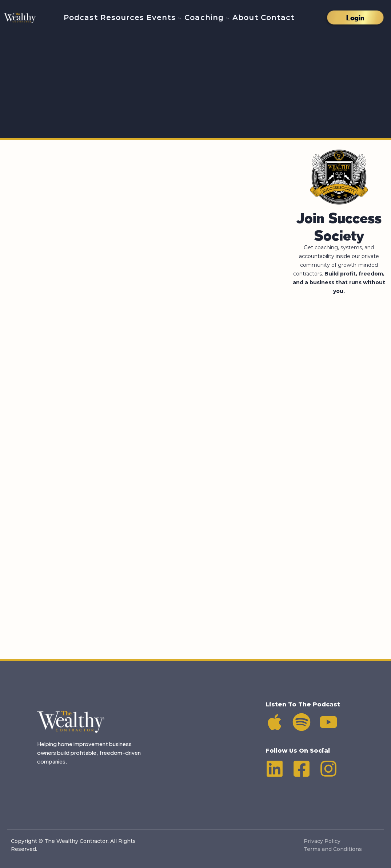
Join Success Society (339, 225)
